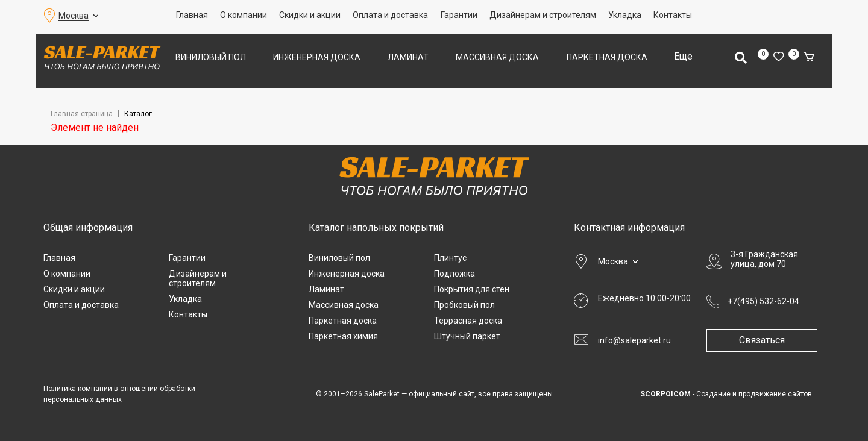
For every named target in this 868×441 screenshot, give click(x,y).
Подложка (454, 274)
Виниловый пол (211, 57)
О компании (244, 15)
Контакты (673, 15)
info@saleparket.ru (634, 340)
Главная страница (82, 114)
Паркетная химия (343, 336)
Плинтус (450, 258)
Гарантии (459, 15)
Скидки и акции (310, 15)
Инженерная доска (317, 57)
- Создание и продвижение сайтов (726, 394)
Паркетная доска (607, 57)
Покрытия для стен (472, 289)
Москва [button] (74, 16)
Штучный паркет (467, 336)
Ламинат (408, 57)
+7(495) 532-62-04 (763, 301)
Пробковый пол (464, 305)
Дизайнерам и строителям (543, 15)
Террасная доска (468, 321)
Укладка (625, 15)
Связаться (767, 340)
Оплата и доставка (390, 15)
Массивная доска (497, 57)
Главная (192, 15)
